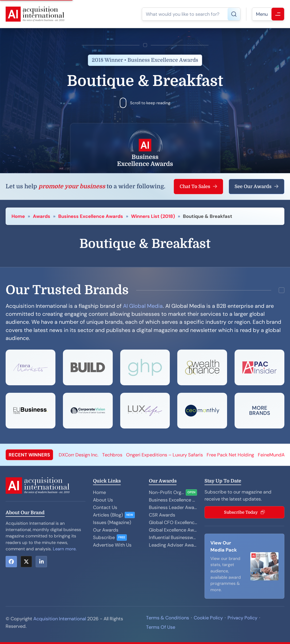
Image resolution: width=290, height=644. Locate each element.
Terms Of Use (161, 627)
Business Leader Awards (173, 507)
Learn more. (65, 549)
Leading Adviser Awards (173, 545)
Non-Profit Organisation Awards (166, 492)
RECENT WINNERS (29, 455)
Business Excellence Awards (91, 216)
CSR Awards (162, 515)
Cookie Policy (208, 618)
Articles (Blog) (108, 515)
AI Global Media (143, 306)
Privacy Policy (242, 618)
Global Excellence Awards (173, 530)
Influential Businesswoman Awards (173, 537)
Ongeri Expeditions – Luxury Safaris (164, 455)
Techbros (112, 455)
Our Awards (106, 530)
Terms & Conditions (168, 618)
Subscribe (104, 537)
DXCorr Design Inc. (79, 455)
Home (18, 216)
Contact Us (105, 507)
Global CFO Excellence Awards (173, 522)
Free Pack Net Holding (230, 455)
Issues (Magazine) (112, 522)
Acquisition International (60, 619)
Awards (42, 216)
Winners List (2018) (153, 216)
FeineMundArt (273, 455)
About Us (103, 500)
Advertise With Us (112, 545)
